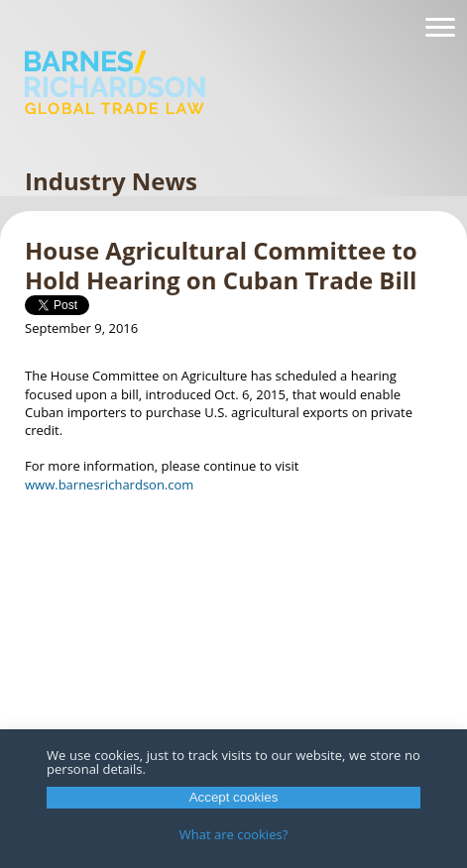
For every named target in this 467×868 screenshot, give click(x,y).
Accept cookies (234, 797)
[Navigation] (440, 28)
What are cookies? (234, 834)
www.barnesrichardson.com (109, 485)
